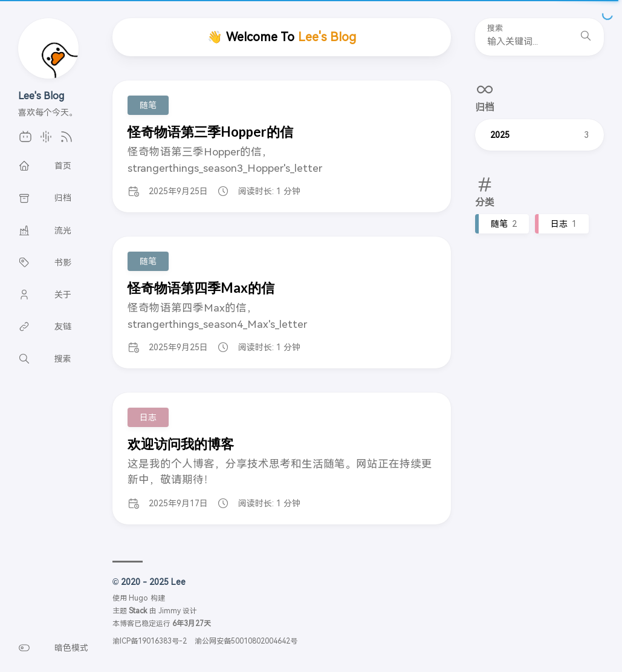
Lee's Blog (41, 96)
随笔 (504, 224)
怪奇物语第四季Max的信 (201, 288)
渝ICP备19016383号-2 (150, 641)
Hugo (138, 598)
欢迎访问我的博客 (181, 444)
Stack (138, 611)
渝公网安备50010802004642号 (246, 641)
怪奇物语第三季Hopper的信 (210, 132)
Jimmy (170, 611)
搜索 (495, 28)
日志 (564, 224)
